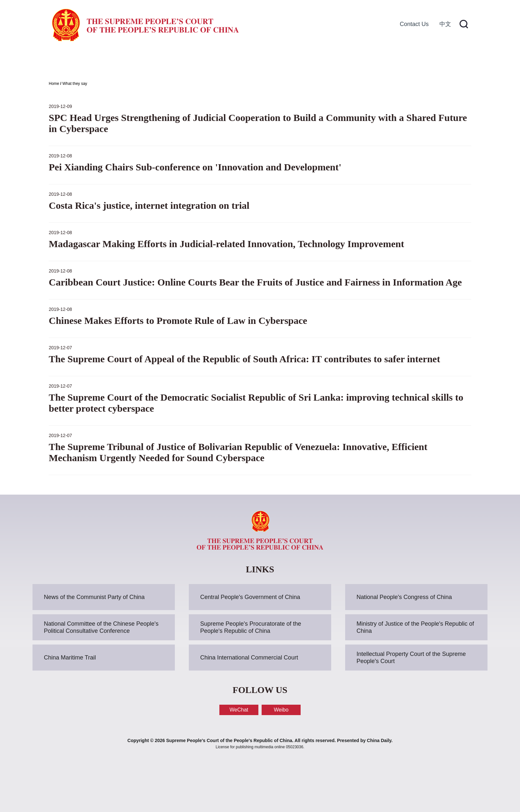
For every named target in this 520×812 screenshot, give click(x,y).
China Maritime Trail (70, 658)
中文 (445, 24)
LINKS (260, 569)
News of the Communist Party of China (94, 597)
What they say (75, 84)
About (130, 62)
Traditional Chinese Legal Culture (388, 62)
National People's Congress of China (404, 597)
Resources (281, 62)
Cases (225, 62)
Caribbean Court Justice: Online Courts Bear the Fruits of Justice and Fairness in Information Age (255, 282)
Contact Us (414, 24)
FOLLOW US (260, 690)
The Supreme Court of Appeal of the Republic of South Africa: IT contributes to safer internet (244, 359)
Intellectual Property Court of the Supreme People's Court (411, 658)
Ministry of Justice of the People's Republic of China (415, 627)
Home (81, 62)
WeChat (239, 710)
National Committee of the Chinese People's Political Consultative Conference (101, 627)
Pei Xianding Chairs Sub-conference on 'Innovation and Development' (195, 167)
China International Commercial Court (249, 658)
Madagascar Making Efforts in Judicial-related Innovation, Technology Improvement (226, 244)
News (178, 62)
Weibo (281, 710)
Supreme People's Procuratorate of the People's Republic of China (251, 627)
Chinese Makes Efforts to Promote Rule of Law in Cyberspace (178, 320)
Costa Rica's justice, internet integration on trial (149, 205)
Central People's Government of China (250, 597)
